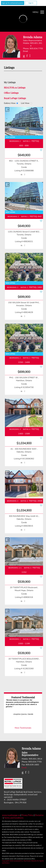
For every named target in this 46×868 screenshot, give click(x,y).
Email (26, 51)
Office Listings (11, 93)
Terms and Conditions (14, 818)
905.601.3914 (36, 45)
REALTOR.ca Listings (15, 88)
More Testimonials (23, 728)
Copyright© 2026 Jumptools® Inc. (13, 861)
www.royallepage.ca (11, 815)
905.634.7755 (36, 49)
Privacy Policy (28, 815)
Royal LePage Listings (15, 98)
